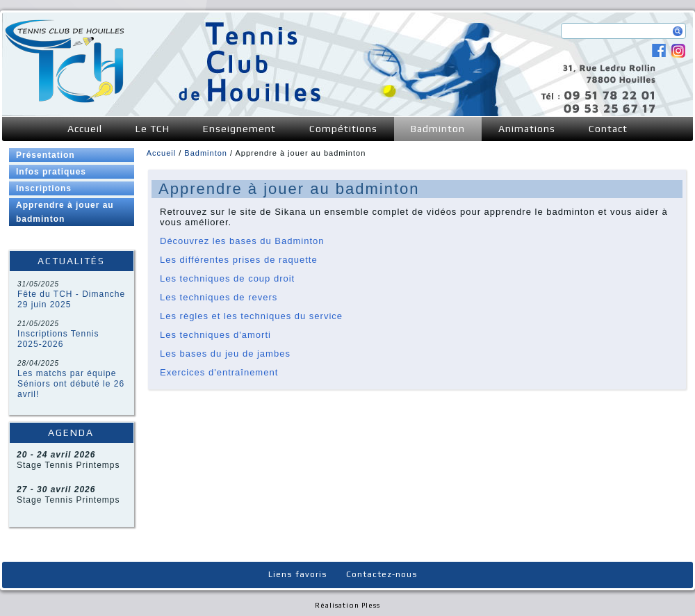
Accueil (85, 129)
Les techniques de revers (219, 297)
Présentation (46, 155)
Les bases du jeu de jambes (225, 354)
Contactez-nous (382, 574)
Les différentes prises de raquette (239, 260)
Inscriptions (44, 188)
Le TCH (153, 129)
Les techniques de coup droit (227, 278)
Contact (608, 129)
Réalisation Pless (347, 605)
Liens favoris (298, 574)
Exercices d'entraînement (219, 372)
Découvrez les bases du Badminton (242, 241)
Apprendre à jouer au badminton (65, 212)
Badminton (438, 129)
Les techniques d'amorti (215, 335)
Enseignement (239, 129)
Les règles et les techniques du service (251, 316)
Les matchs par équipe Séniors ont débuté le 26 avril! (71, 384)
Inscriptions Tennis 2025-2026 (58, 339)
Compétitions (343, 129)
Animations (527, 129)
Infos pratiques (51, 172)
